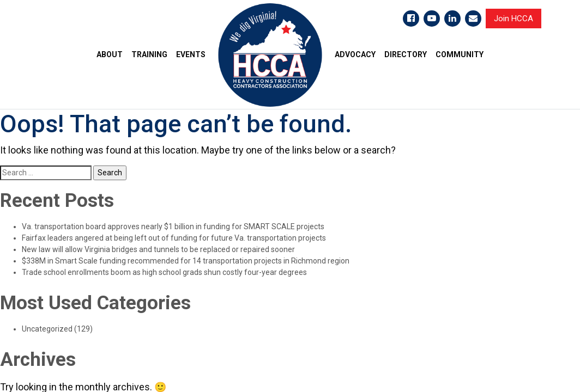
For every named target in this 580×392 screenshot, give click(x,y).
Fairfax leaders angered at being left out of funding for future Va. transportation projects (174, 238)
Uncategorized (47, 329)
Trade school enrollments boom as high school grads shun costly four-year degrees (164, 272)
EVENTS (191, 54)
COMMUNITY (460, 54)
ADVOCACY (355, 54)
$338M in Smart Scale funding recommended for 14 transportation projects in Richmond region (186, 261)
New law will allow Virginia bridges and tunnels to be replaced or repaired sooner (158, 249)
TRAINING (149, 54)
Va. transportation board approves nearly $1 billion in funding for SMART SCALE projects (173, 226)
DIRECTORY (406, 54)
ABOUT (110, 54)
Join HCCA (513, 19)
